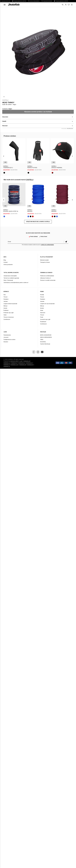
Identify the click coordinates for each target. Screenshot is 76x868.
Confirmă (66, 242)
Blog (5, 260)
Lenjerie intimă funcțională (10, 304)
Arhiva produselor (8, 265)
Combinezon (7, 319)
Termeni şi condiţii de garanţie (11, 278)
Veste (5, 315)
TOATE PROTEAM (45, 344)
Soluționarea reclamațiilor (10, 276)
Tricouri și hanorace (9, 317)
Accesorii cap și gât (45, 319)
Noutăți (42, 295)
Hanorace (43, 313)
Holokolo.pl (14, 363)
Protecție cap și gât (8, 313)
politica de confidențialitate (47, 245)
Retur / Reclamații (8, 280)
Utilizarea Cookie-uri (45, 278)
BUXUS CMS (14, 361)
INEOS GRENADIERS (46, 337)
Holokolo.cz (7, 363)
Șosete (5, 308)
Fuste (42, 317)
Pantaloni (6, 299)
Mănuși (5, 306)
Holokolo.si (7, 365)
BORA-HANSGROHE (46, 335)
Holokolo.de (23, 365)
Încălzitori (6, 310)
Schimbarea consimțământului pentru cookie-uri (16, 283)
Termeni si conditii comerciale (48, 280)
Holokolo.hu (22, 363)
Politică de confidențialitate (47, 276)
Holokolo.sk (27, 361)
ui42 (21, 361)
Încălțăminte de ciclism (9, 340)
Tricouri (5, 297)
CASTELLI (5, 100)
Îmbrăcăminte (7, 335)
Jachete (6, 301)
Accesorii (6, 337)
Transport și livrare (45, 262)
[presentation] (4, 156)
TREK (42, 340)
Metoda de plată (44, 260)
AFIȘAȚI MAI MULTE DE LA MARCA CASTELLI (38, 222)
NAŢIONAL (43, 342)
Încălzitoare (43, 322)
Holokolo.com (14, 365)
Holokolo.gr (7, 366)
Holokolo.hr (30, 365)
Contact (6, 262)
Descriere (5, 117)
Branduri (6, 342)
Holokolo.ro (29, 363)
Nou (5, 295)
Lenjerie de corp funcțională (47, 304)
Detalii (4, 121)
